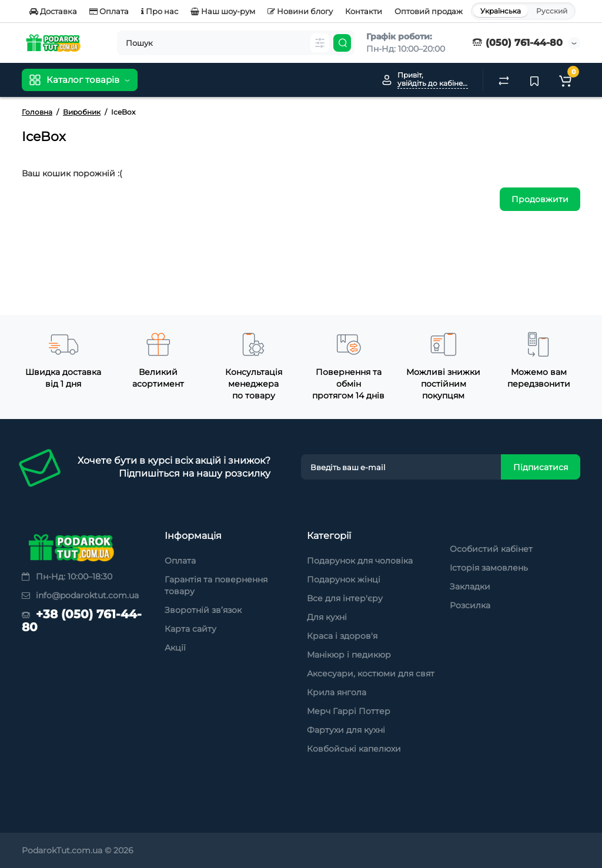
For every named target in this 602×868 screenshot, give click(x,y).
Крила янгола (337, 692)
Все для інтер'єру (345, 598)
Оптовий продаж (429, 11)
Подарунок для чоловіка (360, 561)
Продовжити (540, 199)
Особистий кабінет (491, 549)
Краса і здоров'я (342, 636)
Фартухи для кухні (346, 730)
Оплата (109, 11)
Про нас (160, 11)
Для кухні (327, 617)
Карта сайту (190, 629)
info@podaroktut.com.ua (80, 595)
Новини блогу (300, 11)
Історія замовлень (489, 568)
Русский (552, 11)
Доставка (53, 11)
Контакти (364, 11)
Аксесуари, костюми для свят (371, 673)
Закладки (470, 587)
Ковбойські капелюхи (354, 749)
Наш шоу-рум (223, 11)
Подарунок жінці (344, 579)
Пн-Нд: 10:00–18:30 (67, 577)
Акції (175, 648)
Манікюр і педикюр (349, 655)
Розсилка (470, 605)
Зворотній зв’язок (203, 610)
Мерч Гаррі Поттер (349, 711)
